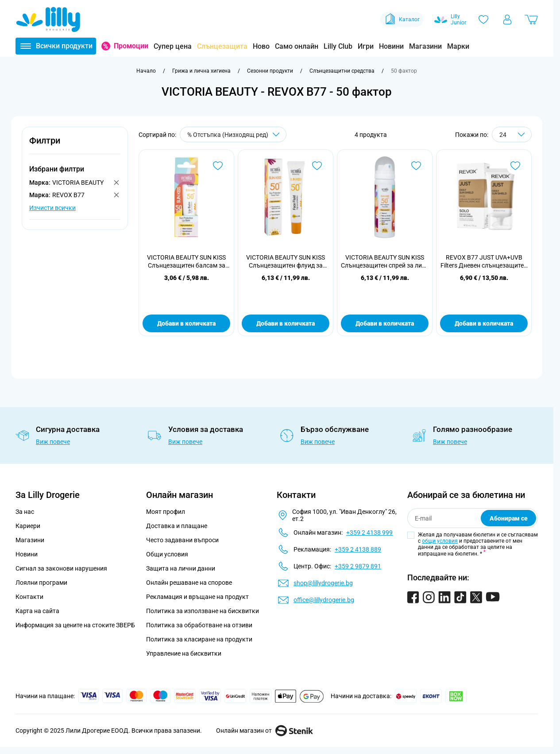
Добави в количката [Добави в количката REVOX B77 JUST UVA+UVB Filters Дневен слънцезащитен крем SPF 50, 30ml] (484, 323)
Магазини (425, 46)
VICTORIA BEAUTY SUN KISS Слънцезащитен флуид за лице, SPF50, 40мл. (286, 262)
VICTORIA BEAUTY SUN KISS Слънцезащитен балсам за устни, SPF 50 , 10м (186, 262)
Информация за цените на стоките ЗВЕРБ (75, 625)
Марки (458, 46)
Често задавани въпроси (182, 540)
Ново (261, 46)
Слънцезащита (222, 46)
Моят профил (166, 512)
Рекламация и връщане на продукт (198, 597)
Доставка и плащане (177, 526)
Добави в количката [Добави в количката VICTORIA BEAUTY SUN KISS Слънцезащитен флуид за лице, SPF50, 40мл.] (286, 323)
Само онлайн (297, 46)
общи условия (440, 541)
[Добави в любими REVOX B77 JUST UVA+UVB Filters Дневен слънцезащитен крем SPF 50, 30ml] (515, 166)
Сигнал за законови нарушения (61, 568)
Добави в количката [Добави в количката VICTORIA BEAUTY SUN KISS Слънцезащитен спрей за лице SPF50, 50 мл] (385, 323)
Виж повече (53, 442)
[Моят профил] (507, 19)
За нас (25, 512)
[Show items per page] (512, 134)
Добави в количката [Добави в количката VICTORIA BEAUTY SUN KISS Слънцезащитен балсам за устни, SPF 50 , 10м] (186, 323)
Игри (366, 46)
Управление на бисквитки (184, 653)
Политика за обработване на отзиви (199, 625)
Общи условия (167, 554)
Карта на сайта (37, 611)
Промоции (131, 46)
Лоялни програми (41, 583)
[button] (75, 146)
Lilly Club (338, 46)
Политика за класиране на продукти (199, 639)
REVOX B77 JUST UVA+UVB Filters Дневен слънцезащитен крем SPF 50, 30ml (484, 262)
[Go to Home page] (48, 19)
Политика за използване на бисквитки (203, 611)
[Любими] (483, 19)
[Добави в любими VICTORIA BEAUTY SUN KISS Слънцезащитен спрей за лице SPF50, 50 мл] (416, 166)
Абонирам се (509, 518)
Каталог (402, 19)
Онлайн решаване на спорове (189, 583)
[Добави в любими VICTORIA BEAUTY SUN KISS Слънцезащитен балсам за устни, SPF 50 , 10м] (218, 166)
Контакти (29, 597)
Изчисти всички (52, 208)
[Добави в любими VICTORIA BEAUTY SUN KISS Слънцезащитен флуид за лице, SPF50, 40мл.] (317, 166)
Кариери (28, 526)
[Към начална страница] (146, 71)
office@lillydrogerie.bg (324, 600)
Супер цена (173, 46)
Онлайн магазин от (265, 731)
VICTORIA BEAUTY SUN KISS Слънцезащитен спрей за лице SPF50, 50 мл (385, 262)
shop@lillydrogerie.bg (323, 583)
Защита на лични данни (181, 568)
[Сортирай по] (233, 134)
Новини (391, 46)
